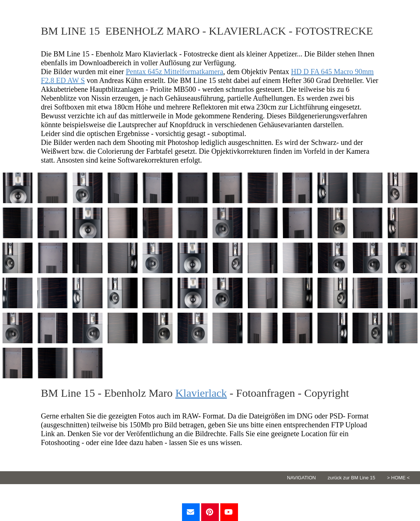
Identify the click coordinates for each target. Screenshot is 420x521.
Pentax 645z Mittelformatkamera (175, 72)
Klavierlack (201, 393)
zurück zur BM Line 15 (351, 478)
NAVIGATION (301, 478)
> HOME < (398, 478)
